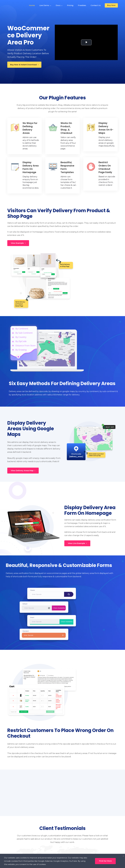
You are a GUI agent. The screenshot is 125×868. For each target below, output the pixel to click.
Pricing (70, 5)
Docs (58, 5)
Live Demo (44, 5)
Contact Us (96, 5)
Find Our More (105, 861)
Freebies (82, 5)
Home (32, 5)
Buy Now (111, 5)
